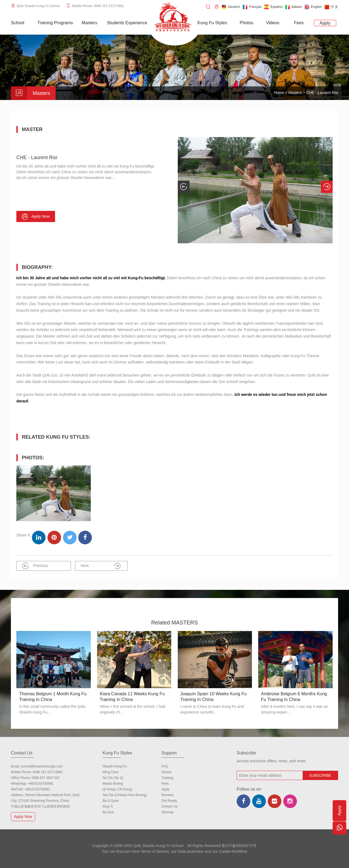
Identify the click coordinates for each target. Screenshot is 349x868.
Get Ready (169, 801)
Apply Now (24, 816)
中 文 (331, 7)
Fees (165, 784)
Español (273, 7)
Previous (35, 566)
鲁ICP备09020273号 (239, 846)
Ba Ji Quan (111, 801)
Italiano (294, 7)
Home (279, 93)
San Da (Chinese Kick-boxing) (125, 795)
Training (167, 778)
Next (101, 566)
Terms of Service (155, 851)
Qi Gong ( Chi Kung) (117, 789)
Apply (166, 789)
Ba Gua (108, 812)
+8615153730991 (41, 784)
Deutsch (231, 7)
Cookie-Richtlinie (233, 851)
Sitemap (167, 812)
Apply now (36, 217)
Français (252, 7)
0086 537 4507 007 (46, 778)
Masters (296, 93)
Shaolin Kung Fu (115, 766)
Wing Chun (111, 772)
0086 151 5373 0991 (48, 772)
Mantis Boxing (113, 784)
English (313, 7)
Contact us (169, 806)
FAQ (165, 766)
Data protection (191, 851)
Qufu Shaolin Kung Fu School (38, 6)
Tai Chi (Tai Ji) (113, 778)
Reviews (168, 795)
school (166, 772)
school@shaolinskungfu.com (42, 766)
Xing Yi (108, 806)
